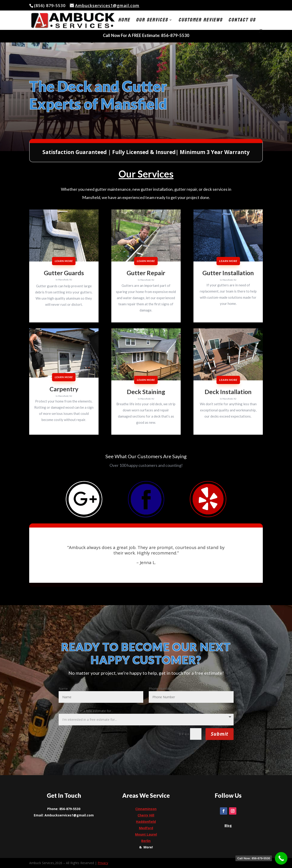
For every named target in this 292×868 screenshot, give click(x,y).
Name (63, 689)
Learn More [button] (64, 261)
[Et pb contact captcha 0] (196, 734)
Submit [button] (220, 734)
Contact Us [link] (242, 21)
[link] (105, 5)
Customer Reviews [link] (200, 21)
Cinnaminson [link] (146, 809)
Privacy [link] (103, 863)
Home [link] (124, 21)
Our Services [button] (152, 21)
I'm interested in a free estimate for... (86, 711)
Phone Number (160, 689)
